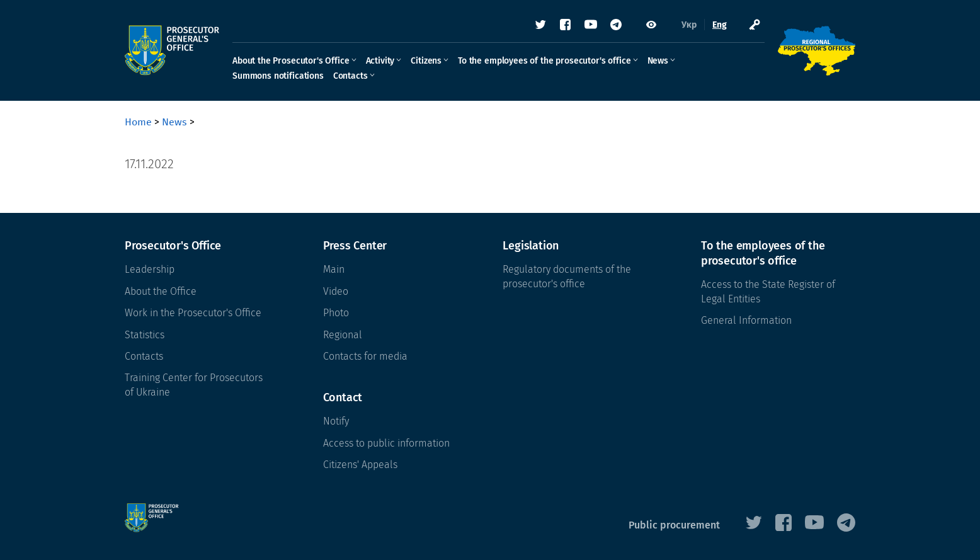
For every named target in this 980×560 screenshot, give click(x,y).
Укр (689, 25)
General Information (746, 320)
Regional (343, 335)
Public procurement (674, 525)
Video (336, 291)
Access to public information (386, 443)
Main (334, 269)
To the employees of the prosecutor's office (544, 61)
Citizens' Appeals (360, 465)
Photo (336, 313)
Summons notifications (278, 76)
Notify (336, 421)
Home (138, 122)
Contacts (350, 76)
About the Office (161, 291)
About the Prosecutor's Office (291, 61)
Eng (720, 25)
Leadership (150, 269)
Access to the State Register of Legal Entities (768, 291)
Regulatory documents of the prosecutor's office (567, 276)
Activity (380, 61)
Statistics (145, 335)
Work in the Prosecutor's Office (193, 313)
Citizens (426, 61)
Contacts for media (365, 356)
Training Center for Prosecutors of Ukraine (194, 385)
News (658, 61)
